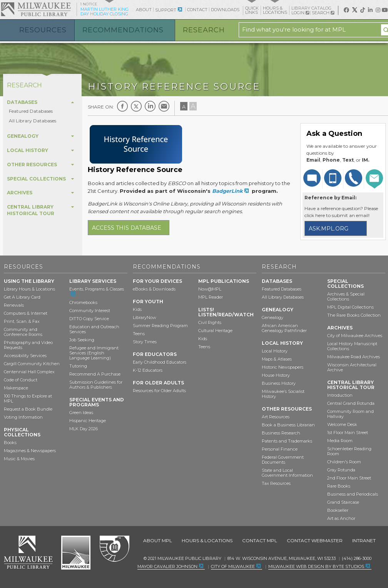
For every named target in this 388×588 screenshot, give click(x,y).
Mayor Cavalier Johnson (167, 566)
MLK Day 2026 (84, 429)
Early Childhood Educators (160, 362)
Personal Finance (280, 449)
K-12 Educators (148, 370)
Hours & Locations (207, 540)
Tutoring (78, 366)
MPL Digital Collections (350, 307)
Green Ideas (81, 413)
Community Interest (90, 311)
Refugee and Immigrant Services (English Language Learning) (94, 353)
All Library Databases (33, 121)
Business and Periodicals (353, 494)
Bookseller (338, 510)
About (144, 10)
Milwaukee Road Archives (354, 357)
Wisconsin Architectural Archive (352, 367)
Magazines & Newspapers (30, 451)
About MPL (158, 540)
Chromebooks (83, 302)
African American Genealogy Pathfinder (284, 328)
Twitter (136, 106)
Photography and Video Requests (28, 345)
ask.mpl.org (329, 229)
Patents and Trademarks (287, 441)
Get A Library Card (22, 297)
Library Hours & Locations (29, 289)
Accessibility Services (25, 356)
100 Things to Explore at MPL (28, 398)
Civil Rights (210, 322)
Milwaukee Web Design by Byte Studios (316, 566)
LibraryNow (145, 317)
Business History (279, 383)
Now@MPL (210, 289)
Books (10, 443)
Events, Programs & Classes (97, 289)
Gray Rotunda (341, 470)
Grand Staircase (343, 502)
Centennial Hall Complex (29, 372)
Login (300, 13)
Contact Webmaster (315, 540)
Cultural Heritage (215, 331)
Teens (139, 334)
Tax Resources (276, 483)
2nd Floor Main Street (349, 478)
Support (166, 10)
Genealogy (273, 317)
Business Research (281, 433)
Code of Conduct (21, 380)
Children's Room (344, 462)
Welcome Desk (342, 424)
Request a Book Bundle (28, 409)
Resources (43, 30)
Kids (137, 309)
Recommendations (123, 30)
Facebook (122, 106)
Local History (275, 351)
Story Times (145, 342)
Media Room (340, 441)
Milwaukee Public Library (36, 9)
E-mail (164, 106)
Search (323, 13)
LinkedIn (150, 106)
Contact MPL (260, 540)
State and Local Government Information (287, 473)
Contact (197, 10)
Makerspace (16, 388)
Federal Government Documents (283, 460)
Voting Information (23, 417)
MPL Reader (211, 297)
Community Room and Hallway (350, 414)
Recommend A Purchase (95, 374)
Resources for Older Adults (159, 391)
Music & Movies (19, 459)
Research (204, 30)
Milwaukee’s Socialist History (283, 394)
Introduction (340, 395)
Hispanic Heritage (88, 421)
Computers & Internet (26, 313)
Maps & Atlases (277, 359)
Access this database (127, 228)
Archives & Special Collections (346, 297)
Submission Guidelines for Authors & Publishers (96, 385)
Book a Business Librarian (288, 425)
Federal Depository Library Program (114, 549)
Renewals (14, 305)
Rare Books (339, 486)
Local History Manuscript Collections (352, 346)
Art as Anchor (341, 518)
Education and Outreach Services (94, 329)
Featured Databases (31, 111)
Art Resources (276, 417)
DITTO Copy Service (89, 319)
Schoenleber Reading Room (349, 451)
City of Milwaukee (76, 553)
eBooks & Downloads (154, 289)
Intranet (364, 540)
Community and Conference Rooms (23, 332)
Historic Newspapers (283, 367)
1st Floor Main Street (348, 433)
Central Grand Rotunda (351, 403)
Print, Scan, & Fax (22, 321)
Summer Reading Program (160, 326)
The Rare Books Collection (354, 315)
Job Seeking (82, 340)
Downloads (225, 10)
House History (276, 375)
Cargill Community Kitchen (32, 364)
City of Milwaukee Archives (355, 336)
